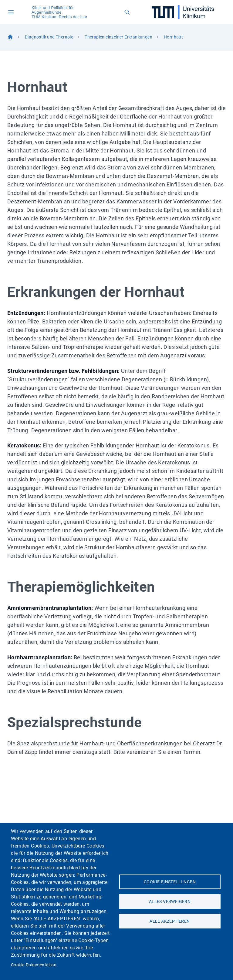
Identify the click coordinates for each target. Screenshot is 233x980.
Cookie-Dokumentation (34, 965)
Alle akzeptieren (170, 921)
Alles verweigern (170, 901)
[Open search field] (127, 12)
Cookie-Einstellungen (170, 882)
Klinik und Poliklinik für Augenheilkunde (53, 10)
